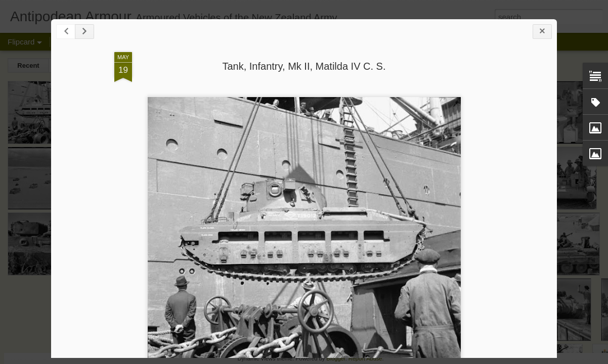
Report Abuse (365, 358)
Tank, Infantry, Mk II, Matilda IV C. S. (304, 66)
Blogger (336, 358)
